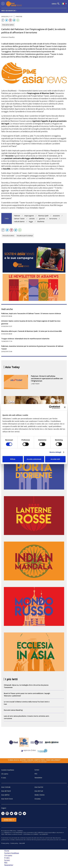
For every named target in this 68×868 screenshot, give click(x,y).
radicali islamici (19, 222)
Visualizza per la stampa (25, 236)
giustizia (42, 219)
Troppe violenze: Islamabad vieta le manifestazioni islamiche (25, 339)
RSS (36, 774)
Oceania (37, 799)
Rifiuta (13, 459)
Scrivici (37, 770)
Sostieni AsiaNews (8, 770)
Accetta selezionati (34, 459)
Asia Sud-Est (39, 787)
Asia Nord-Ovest (7, 799)
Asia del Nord (6, 791)
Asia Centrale (6, 787)
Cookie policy (14, 843)
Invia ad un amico (8, 25)
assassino (56, 216)
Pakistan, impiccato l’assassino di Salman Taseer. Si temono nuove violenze (31, 313)
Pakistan (17, 216)
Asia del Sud (39, 791)
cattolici (32, 219)
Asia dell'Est (5, 795)
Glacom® (22, 843)
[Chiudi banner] (65, 407)
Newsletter (38, 778)
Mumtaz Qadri (43, 216)
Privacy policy (5, 843)
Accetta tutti (55, 459)
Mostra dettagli (55, 452)
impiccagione (29, 216)
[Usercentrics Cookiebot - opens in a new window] (51, 407)
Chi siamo (5, 774)
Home (7, 851)
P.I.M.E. (4, 778)
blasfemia (41, 222)
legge (31, 222)
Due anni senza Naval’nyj (13, 710)
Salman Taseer (19, 219)
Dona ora (9, 820)
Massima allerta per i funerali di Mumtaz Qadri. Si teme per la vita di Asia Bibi (32, 331)
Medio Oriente (40, 795)
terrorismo (53, 219)
